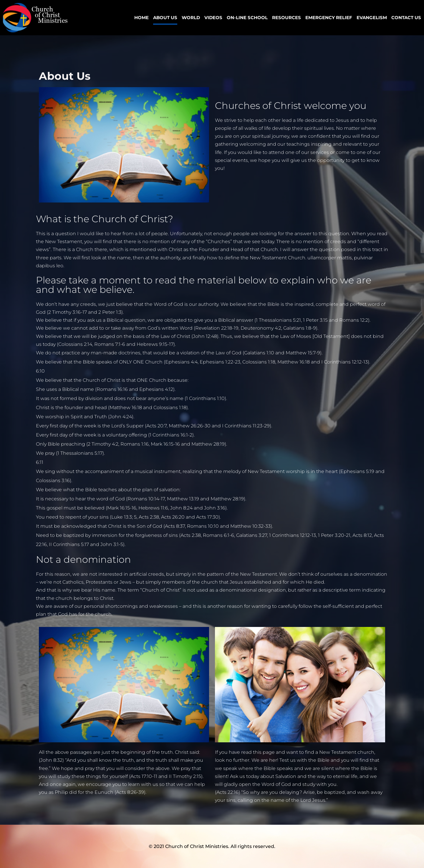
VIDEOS (213, 18)
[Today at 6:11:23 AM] (40, 462)
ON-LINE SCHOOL (247, 18)
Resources (286, 18)
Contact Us (406, 18)
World (191, 18)
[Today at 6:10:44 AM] (40, 371)
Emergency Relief (329, 18)
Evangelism (372, 18)
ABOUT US (165, 18)
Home (141, 18)
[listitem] (212, 357)
